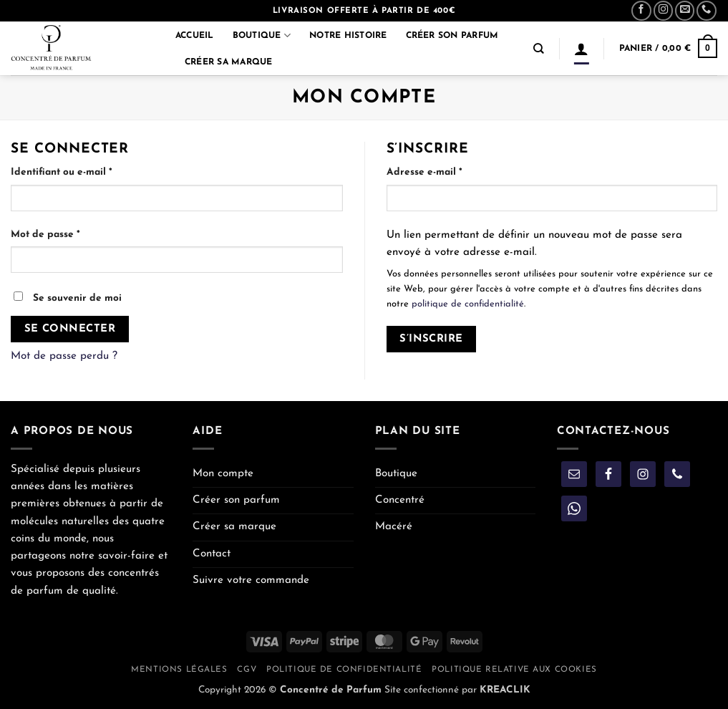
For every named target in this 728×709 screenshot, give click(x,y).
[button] (668, 48)
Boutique (262, 35)
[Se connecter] (581, 49)
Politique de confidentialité (344, 670)
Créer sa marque (229, 62)
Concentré (400, 500)
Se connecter (70, 329)
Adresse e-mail (452, 171)
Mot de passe (73, 233)
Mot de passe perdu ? (64, 356)
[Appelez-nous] (707, 11)
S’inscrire (431, 339)
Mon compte (223, 474)
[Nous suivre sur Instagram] (664, 11)
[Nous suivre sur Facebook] (641, 11)
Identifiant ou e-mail (89, 171)
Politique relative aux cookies (514, 670)
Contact (212, 554)
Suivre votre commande (251, 580)
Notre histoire (348, 36)
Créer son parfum (452, 36)
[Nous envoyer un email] (685, 11)
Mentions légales (179, 670)
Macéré (394, 527)
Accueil (195, 36)
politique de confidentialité (468, 304)
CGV (247, 670)
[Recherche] (539, 49)
